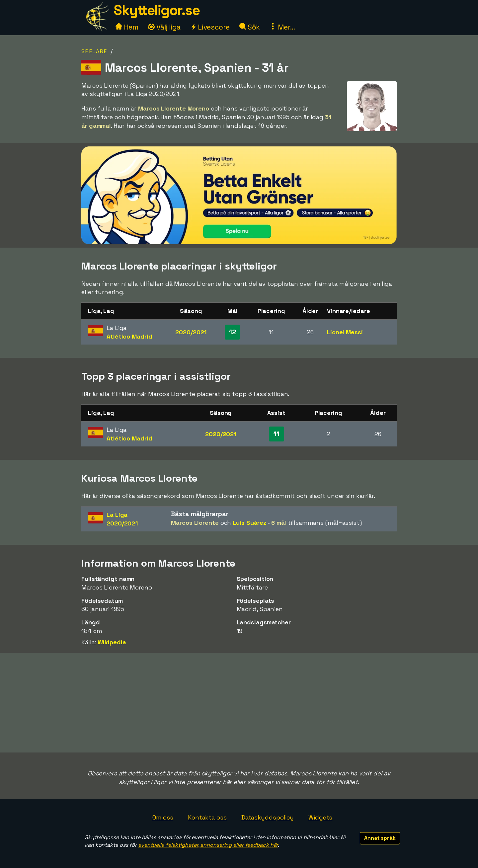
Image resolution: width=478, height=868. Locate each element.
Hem (127, 27)
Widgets (320, 817)
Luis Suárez (249, 523)
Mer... (282, 27)
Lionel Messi (345, 332)
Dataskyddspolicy (268, 817)
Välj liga (164, 27)
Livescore (210, 27)
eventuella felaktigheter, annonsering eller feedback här (208, 845)
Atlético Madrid (129, 336)
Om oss (163, 817)
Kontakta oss (207, 817)
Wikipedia (112, 642)
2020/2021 (191, 332)
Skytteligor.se (157, 10)
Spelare (94, 51)
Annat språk (380, 838)
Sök (250, 27)
